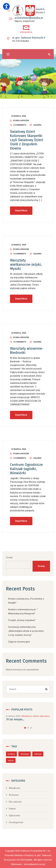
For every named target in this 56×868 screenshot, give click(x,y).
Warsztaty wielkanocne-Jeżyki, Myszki (26, 264)
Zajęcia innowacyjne (19, 642)
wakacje (38, 754)
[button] (25, 728)
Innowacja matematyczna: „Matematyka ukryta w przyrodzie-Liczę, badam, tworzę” (26, 631)
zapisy (11, 760)
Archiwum (14, 795)
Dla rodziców (15, 802)
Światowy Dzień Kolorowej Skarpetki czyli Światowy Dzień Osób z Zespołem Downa (27, 140)
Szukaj (9, 557)
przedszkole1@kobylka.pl (29, 18)
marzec (35, 81)
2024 (24, 81)
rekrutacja (25, 754)
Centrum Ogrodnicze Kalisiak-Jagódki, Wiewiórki (26, 469)
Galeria (37, 125)
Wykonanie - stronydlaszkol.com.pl (28, 864)
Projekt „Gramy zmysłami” (22, 620)
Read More (21, 211)
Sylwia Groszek (21, 120)
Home (13, 81)
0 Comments (20, 125)
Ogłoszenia (45, 716)
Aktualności (27, 716)
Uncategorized (16, 822)
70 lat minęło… (15, 719)
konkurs (11, 754)
